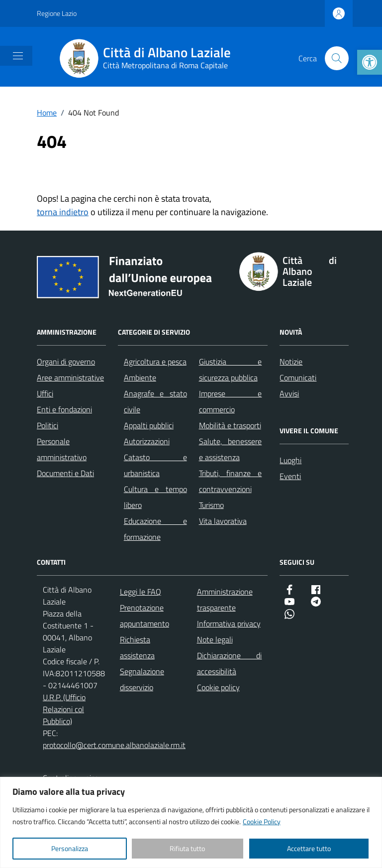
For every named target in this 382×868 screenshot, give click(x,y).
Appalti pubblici (149, 425)
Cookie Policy (262, 821)
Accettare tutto (309, 848)
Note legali (215, 639)
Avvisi (289, 393)
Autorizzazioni (147, 441)
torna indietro (63, 212)
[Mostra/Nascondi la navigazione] (18, 56)
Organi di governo (66, 362)
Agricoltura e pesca (155, 362)
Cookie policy (218, 687)
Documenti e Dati (65, 473)
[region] (191, 822)
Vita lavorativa (223, 521)
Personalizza (70, 848)
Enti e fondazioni (64, 409)
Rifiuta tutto (187, 848)
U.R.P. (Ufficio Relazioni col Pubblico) (64, 709)
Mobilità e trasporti (230, 425)
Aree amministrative (70, 377)
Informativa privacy (229, 623)
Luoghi (290, 460)
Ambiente (140, 377)
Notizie (291, 362)
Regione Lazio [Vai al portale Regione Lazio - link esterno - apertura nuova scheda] (57, 13)
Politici (48, 425)
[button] (370, 62)
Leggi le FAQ (141, 592)
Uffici (45, 393)
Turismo (211, 505)
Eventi (290, 476)
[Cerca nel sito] (337, 58)
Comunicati (298, 377)
